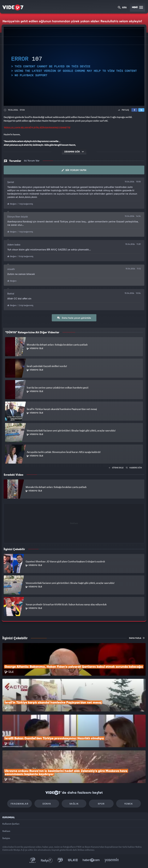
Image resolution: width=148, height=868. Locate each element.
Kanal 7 (33, 860)
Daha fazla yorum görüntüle (74, 318)
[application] (74, 66)
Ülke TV (73, 860)
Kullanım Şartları (11, 824)
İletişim (6, 838)
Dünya (47, 804)
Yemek (128, 804)
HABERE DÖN (134, 468)
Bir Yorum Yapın (74, 170)
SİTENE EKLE (116, 468)
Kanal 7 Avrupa (60, 860)
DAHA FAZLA (137, 638)
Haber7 (91, 860)
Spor (101, 804)
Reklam (6, 831)
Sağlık (74, 804)
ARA (122, 8)
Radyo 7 (47, 860)
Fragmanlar (20, 804)
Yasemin (112, 860)
